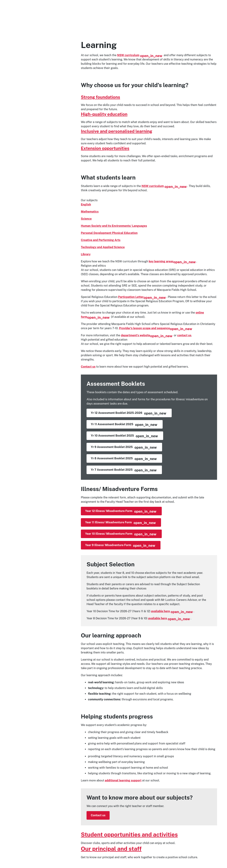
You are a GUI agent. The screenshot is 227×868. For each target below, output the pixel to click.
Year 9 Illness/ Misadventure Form (120, 546)
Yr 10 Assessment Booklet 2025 (124, 436)
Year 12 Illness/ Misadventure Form (121, 511)
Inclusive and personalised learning (117, 131)
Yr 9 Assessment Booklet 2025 (124, 447)
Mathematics (90, 212)
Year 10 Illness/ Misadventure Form (121, 534)
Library (86, 254)
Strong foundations (100, 97)
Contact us (88, 367)
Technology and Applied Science (103, 247)
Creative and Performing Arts (101, 240)
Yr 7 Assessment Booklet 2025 (124, 470)
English (86, 205)
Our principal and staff (111, 849)
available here (172, 611)
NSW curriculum (140, 55)
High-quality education (104, 114)
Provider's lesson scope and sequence (156, 328)
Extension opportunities (105, 148)
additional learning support (123, 780)
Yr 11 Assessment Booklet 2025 (124, 425)
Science (86, 219)
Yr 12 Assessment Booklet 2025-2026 (129, 413)
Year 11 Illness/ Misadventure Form (120, 523)
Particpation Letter (142, 297)
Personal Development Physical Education (109, 233)
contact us (184, 335)
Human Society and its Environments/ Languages (114, 226)
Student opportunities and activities (129, 834)
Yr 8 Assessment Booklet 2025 (124, 459)
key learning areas (172, 261)
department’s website (147, 335)
